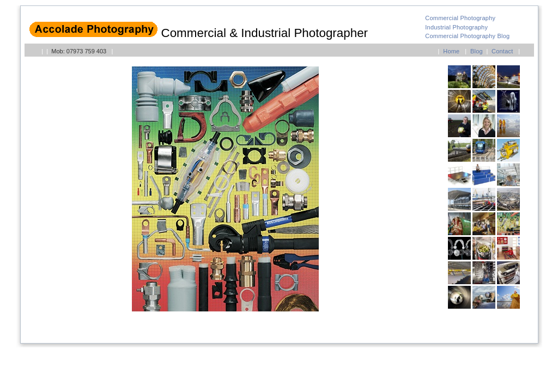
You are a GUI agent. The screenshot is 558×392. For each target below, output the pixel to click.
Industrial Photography (456, 27)
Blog (477, 51)
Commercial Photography (460, 18)
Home (451, 51)
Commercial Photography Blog (467, 36)
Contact (502, 51)
